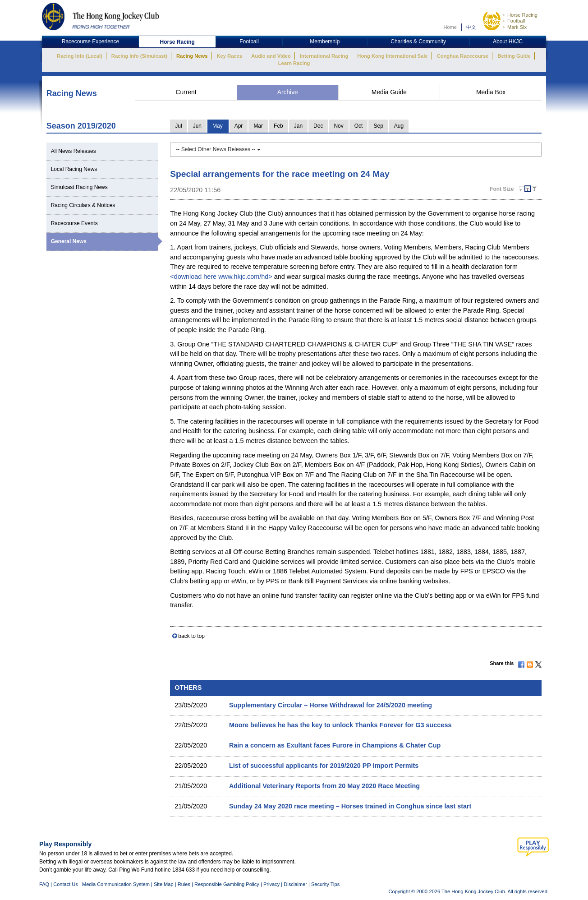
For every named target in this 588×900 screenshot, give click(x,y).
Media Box (491, 92)
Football (516, 21)
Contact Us (66, 884)
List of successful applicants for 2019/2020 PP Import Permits (324, 766)
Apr (239, 126)
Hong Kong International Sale (392, 56)
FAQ (44, 884)
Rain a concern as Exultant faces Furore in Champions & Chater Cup (335, 745)
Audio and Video (271, 56)
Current (186, 92)
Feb (278, 126)
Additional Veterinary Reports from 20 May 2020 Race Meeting (324, 786)
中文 (471, 27)
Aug (399, 126)
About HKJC (508, 42)
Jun (197, 126)
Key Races (230, 56)
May (218, 126)
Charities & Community (418, 42)
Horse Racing (522, 15)
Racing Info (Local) (79, 56)
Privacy (271, 884)
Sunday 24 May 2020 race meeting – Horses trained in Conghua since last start (350, 806)
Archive (288, 92)
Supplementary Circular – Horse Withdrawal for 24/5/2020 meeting (331, 705)
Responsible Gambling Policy (227, 884)
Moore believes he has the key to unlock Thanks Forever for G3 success (340, 725)
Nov (338, 126)
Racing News (192, 56)
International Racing (324, 56)
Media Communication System (116, 884)
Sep (378, 126)
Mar (258, 126)
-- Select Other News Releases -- (218, 149)
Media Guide (389, 92)
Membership (325, 42)
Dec (318, 126)
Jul (178, 126)
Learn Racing (294, 63)
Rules (185, 884)
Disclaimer (295, 884)
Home (450, 27)
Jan (298, 126)
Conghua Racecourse (463, 56)
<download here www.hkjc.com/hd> (221, 277)
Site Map (164, 884)
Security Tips (325, 884)
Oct (359, 126)
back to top (191, 636)
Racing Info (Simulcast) (139, 56)
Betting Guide (514, 56)
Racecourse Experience (90, 42)
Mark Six (517, 27)
